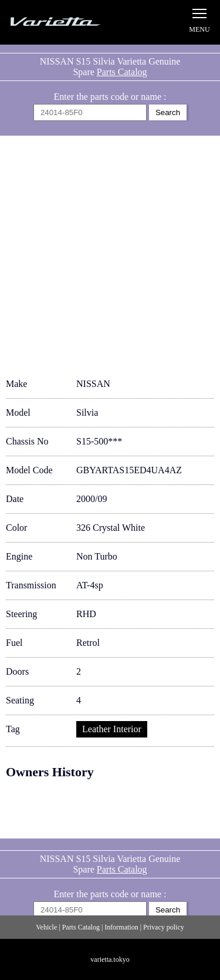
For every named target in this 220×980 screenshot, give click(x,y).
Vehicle (46, 927)
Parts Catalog (122, 72)
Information (121, 927)
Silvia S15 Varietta (67, 22)
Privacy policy (164, 927)
